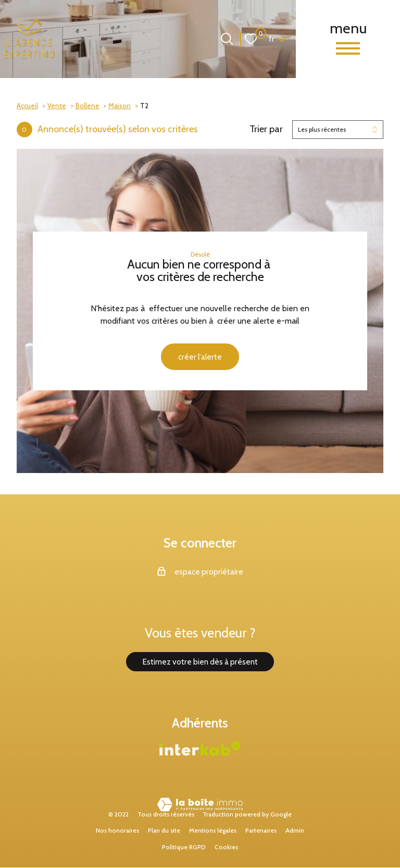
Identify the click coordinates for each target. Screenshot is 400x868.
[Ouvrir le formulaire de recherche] (227, 39)
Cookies (226, 847)
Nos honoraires (117, 831)
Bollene (87, 106)
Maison (120, 106)
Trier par (266, 129)
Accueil (27, 106)
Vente (57, 106)
